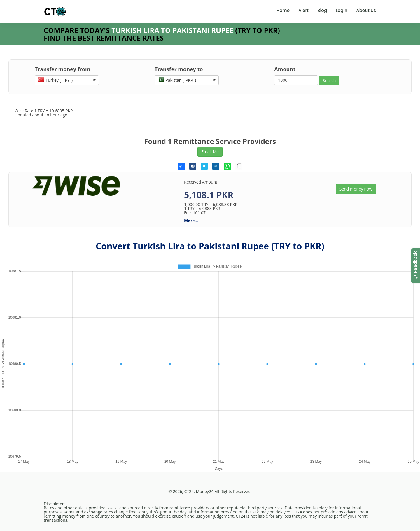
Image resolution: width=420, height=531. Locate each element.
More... (191, 221)
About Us (366, 10)
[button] (67, 80)
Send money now (356, 189)
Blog (322, 10)
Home (283, 10)
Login (342, 10)
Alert (303, 10)
